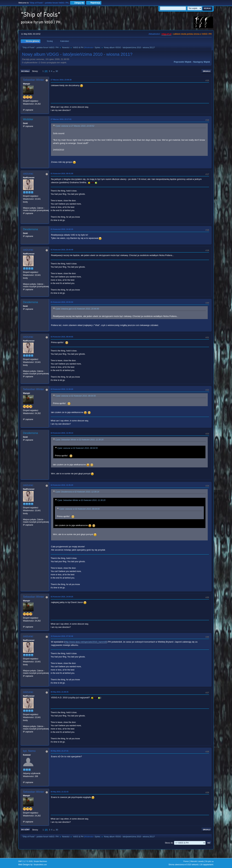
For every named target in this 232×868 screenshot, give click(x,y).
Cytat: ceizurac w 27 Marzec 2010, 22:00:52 (75, 126)
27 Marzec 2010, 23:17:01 (61, 119)
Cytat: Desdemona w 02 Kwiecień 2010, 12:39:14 (77, 492)
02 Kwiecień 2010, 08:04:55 (62, 337)
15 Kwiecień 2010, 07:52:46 (62, 636)
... (54, 71)
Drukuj (207, 71)
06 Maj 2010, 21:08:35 (60, 692)
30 (57, 71)
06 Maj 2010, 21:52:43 (60, 792)
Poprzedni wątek (183, 62)
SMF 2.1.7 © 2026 (25, 861)
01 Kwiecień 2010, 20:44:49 (62, 250)
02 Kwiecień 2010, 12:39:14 (62, 433)
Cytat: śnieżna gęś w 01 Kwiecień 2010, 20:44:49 (77, 309)
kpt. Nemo (29, 751)
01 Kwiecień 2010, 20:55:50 (62, 302)
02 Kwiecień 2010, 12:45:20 (62, 485)
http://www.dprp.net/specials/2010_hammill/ (86, 642)
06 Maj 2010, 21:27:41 (60, 751)
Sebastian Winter (33, 80)
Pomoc (186, 861)
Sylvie (97, 48)
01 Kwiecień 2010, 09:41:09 (62, 174)
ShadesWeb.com (40, 865)
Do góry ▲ (210, 861)
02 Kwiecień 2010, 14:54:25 (62, 597)
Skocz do (169, 843)
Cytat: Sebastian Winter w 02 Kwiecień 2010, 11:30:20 (79, 440)
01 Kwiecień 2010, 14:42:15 (62, 229)
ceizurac (28, 174)
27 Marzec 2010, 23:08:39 (61, 80)
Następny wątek (202, 62)
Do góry (25, 830)
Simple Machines (40, 861)
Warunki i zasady (197, 861)
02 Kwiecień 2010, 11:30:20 (62, 389)
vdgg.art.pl (166, 34)
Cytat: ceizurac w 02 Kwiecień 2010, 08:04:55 (76, 396)
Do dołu (25, 71)
